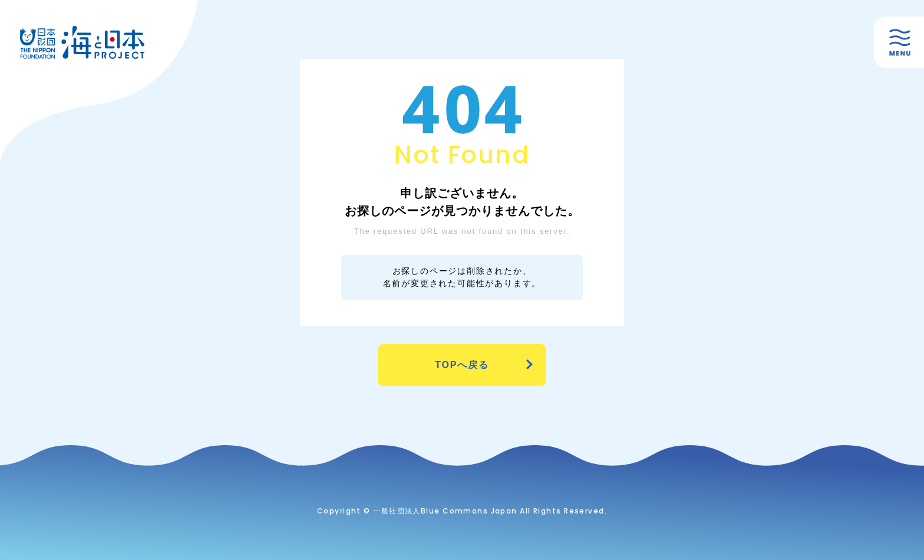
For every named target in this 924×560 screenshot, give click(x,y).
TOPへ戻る (462, 365)
